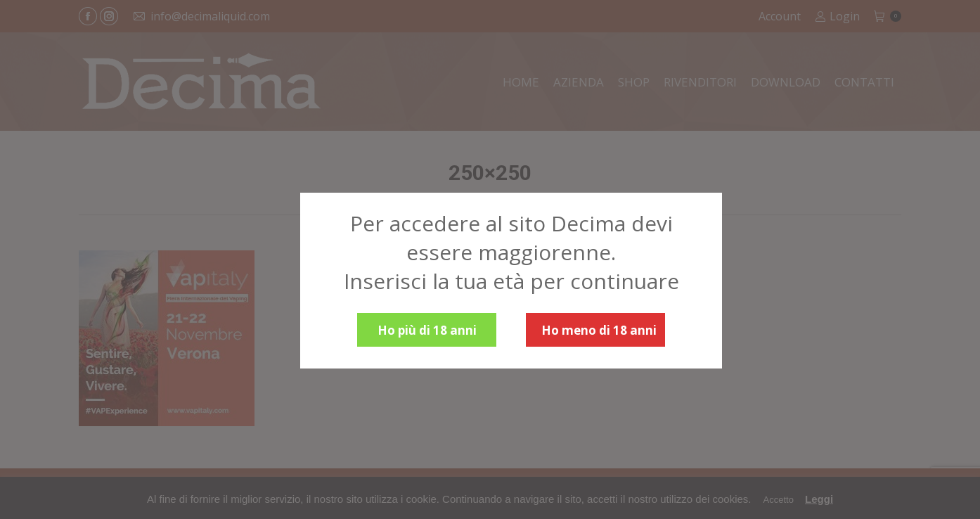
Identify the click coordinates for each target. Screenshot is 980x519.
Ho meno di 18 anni (599, 330)
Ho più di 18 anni (427, 330)
